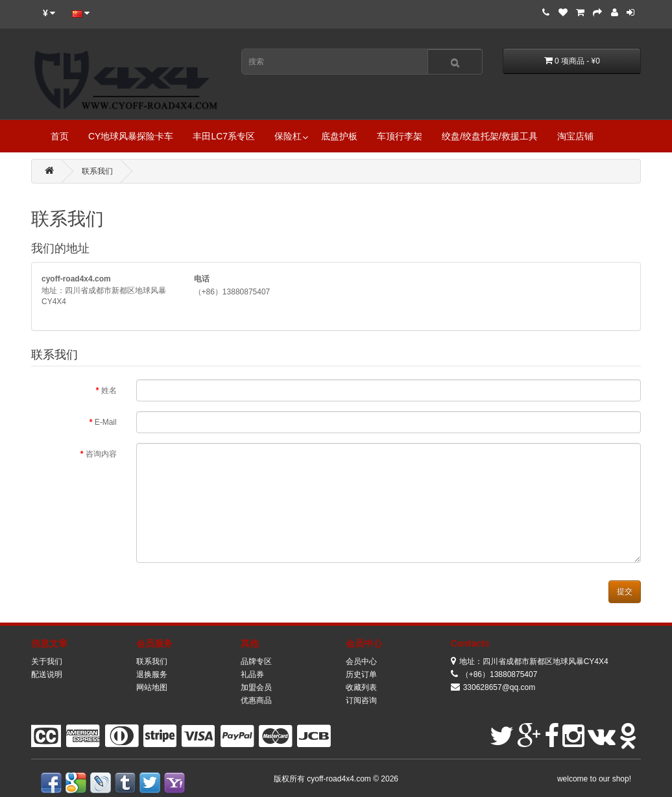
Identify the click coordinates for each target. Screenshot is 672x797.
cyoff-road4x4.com (340, 779)
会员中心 (361, 661)
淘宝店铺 (575, 136)
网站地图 (152, 687)
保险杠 (288, 136)
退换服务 (152, 674)
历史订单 (361, 674)
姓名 (109, 390)
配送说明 (47, 674)
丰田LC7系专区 (224, 136)
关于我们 (47, 661)
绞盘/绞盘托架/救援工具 (490, 136)
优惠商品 (256, 700)
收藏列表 (361, 687)
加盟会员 (256, 687)
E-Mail (106, 422)
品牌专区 (256, 661)
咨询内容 (101, 454)
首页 (60, 136)
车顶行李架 (400, 136)
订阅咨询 (361, 700)
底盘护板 (339, 136)
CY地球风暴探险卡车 (131, 136)
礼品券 (252, 674)
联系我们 (97, 171)
